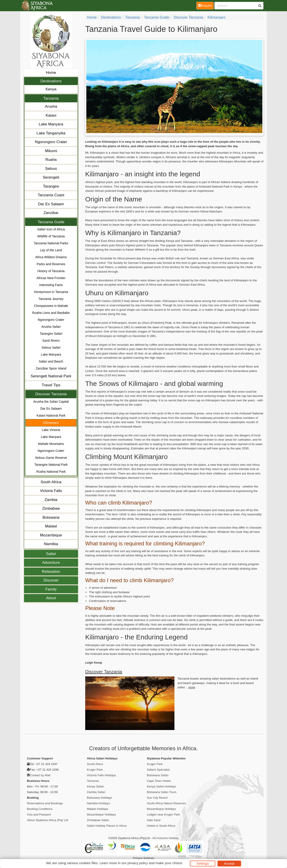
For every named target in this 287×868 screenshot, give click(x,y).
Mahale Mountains (51, 444)
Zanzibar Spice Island (51, 368)
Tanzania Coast (51, 195)
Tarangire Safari (51, 334)
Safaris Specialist (158, 770)
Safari (51, 554)
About (51, 598)
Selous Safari (51, 348)
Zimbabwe (51, 508)
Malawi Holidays (98, 809)
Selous (51, 169)
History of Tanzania (51, 271)
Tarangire (51, 186)
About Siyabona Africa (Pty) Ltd (48, 820)
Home (51, 73)
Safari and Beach (51, 361)
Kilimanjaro (51, 423)
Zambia (51, 500)
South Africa (51, 482)
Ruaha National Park (51, 472)
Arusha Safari (51, 327)
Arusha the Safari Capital (51, 402)
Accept (229, 863)
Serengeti (51, 177)
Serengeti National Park (51, 376)
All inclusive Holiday (165, 838)
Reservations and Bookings (45, 803)
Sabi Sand (154, 820)
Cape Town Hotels (159, 781)
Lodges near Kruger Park (163, 814)
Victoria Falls (51, 491)
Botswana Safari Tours (162, 792)
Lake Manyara (51, 124)
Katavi (51, 115)
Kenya (51, 89)
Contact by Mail (40, 775)
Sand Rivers (51, 341)
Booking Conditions (40, 809)
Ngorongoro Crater (51, 142)
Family (51, 589)
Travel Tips (51, 385)
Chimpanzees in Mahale (51, 306)
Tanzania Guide (51, 222)
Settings (203, 863)
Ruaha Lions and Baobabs (51, 313)
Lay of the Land (51, 250)
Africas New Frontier (51, 278)
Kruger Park (95, 770)
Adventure (51, 563)
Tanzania (51, 98)
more (192, 687)
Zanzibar (51, 213)
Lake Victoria (51, 430)
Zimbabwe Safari (98, 820)
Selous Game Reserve (51, 458)
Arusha (51, 106)
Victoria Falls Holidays (102, 775)
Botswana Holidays (100, 798)
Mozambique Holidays (102, 814)
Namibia (51, 544)
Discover (51, 580)
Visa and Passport (39, 814)
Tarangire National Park (51, 465)
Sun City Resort (157, 798)
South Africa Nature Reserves (166, 803)
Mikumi (51, 151)
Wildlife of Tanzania (51, 236)
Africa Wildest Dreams (51, 257)
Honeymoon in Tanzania (51, 292)
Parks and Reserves (51, 264)
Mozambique (51, 535)
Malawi (51, 526)
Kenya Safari (96, 786)
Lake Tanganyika (51, 133)
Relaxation (51, 572)
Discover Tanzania (51, 394)
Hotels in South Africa (161, 826)
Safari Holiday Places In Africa (107, 826)
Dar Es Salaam (51, 204)
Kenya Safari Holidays (161, 786)
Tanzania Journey (51, 299)
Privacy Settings (144, 858)
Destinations (51, 81)
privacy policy (138, 863)
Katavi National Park (51, 415)
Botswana (51, 517)
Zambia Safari (96, 792)
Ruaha (51, 160)
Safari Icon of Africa (51, 229)
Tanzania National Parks (51, 243)
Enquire (206, 5)
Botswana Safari (158, 775)
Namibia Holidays (99, 803)
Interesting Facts (51, 285)
